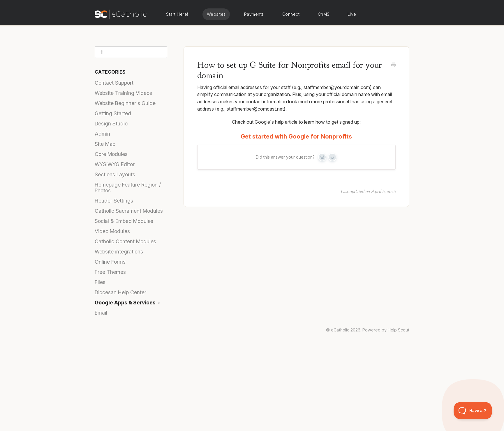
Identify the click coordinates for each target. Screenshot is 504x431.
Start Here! (177, 14)
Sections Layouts (115, 174)
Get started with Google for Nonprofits (296, 136)
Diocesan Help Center (120, 292)
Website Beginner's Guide (125, 103)
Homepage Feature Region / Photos (128, 188)
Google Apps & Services (128, 303)
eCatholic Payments (254, 14)
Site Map (105, 144)
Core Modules (111, 154)
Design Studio (111, 124)
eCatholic (340, 330)
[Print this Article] (393, 65)
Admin (102, 134)
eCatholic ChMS (323, 14)
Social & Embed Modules (124, 221)
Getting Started (113, 113)
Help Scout (399, 330)
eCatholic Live (351, 14)
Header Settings (114, 201)
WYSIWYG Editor (115, 164)
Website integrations (119, 252)
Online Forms (110, 262)
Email (101, 313)
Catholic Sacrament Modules (129, 211)
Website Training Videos (123, 93)
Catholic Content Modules (125, 241)
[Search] (131, 52)
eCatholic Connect (291, 14)
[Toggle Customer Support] (473, 411)
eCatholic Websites (216, 14)
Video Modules (112, 231)
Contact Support (114, 83)
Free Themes (110, 272)
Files (100, 282)
